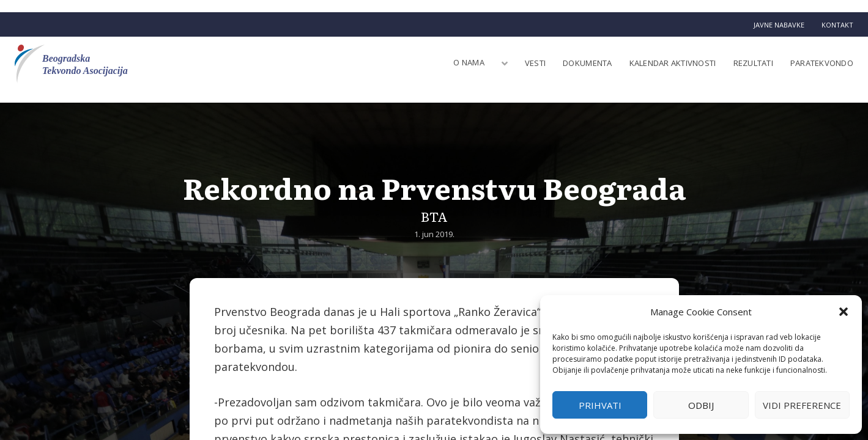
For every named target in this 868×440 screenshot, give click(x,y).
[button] (844, 312)
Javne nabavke (779, 25)
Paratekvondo (822, 63)
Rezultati (753, 63)
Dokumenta (587, 63)
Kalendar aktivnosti (673, 63)
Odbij (701, 405)
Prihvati (600, 405)
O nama (469, 62)
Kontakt (837, 25)
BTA (434, 216)
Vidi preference (802, 405)
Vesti (535, 63)
